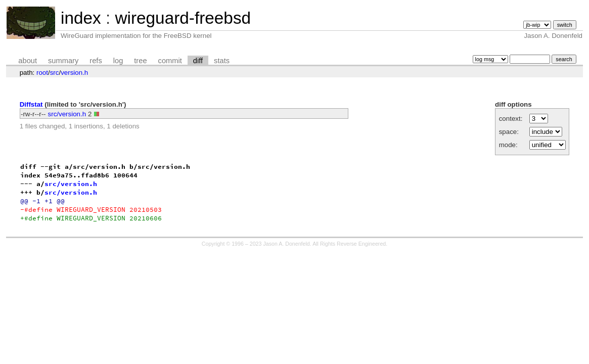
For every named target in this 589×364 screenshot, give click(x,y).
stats (222, 61)
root (42, 73)
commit (170, 61)
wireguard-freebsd (183, 18)
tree (140, 61)
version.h (74, 73)
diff (198, 61)
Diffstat (31, 104)
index (81, 18)
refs (96, 61)
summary (63, 61)
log (118, 61)
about (28, 61)
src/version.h (67, 114)
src (55, 73)
